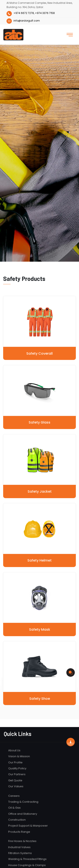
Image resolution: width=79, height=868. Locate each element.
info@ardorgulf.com (23, 21)
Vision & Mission (19, 756)
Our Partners (17, 774)
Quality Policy (17, 768)
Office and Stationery (23, 814)
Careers (14, 796)
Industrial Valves (19, 847)
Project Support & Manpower (28, 826)
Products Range (19, 832)
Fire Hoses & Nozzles (22, 841)
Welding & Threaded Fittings (27, 859)
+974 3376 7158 (45, 13)
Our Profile (15, 762)
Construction (17, 820)
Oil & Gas (14, 808)
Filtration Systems (20, 853)
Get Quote (15, 780)
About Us (14, 750)
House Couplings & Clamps (27, 865)
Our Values (16, 786)
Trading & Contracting (23, 802)
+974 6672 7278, (24, 13)
